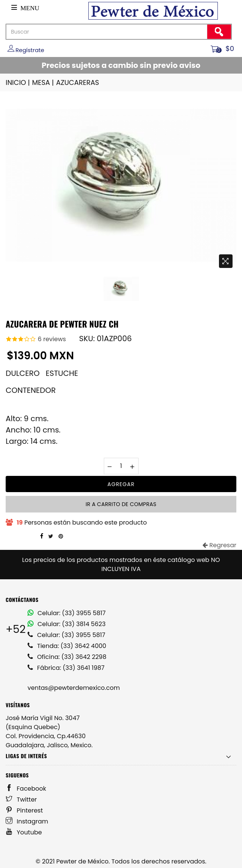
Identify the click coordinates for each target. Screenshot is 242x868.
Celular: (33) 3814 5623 (67, 624)
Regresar (219, 545)
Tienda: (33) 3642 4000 (67, 646)
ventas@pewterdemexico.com (74, 688)
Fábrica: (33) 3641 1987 (66, 668)
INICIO (18, 82)
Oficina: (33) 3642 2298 (67, 657)
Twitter (21, 800)
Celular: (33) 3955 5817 (67, 613)
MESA (43, 82)
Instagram (27, 821)
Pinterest (24, 810)
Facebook (26, 789)
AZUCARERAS (78, 82)
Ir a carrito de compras (121, 504)
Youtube (24, 832)
